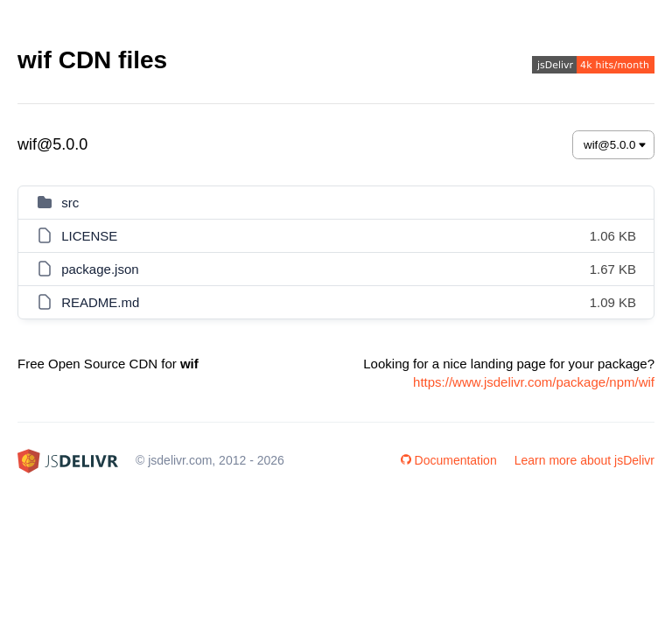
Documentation (449, 460)
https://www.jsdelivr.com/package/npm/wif (534, 382)
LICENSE (89, 236)
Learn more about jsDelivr (584, 460)
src (70, 203)
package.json (100, 269)
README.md (100, 302)
